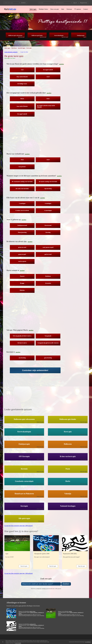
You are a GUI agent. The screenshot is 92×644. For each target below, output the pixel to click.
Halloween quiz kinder (37, 35)
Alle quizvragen (24, 518)
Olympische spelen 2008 (42, 554)
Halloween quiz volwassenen (15, 35)
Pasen (68, 469)
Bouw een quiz (55, 9)
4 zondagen (48, 203)
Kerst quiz (68, 432)
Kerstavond (48, 225)
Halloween (68, 444)
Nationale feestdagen (68, 506)
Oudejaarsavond (22, 225)
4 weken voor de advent (22, 210)
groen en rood (22, 247)
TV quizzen (78, 9)
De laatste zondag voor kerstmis (48, 182)
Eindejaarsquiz (81, 35)
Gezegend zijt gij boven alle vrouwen (48, 343)
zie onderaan (88, 642)
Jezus (48, 99)
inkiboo (70, 611)
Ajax (7, 554)
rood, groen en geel (48, 247)
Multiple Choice (43, 9)
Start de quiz (40, 422)
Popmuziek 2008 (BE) (70, 554)
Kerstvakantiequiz (59, 35)
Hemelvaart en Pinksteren (24, 494)
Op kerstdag (48, 189)
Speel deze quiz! (21, 37)
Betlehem (48, 276)
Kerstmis (24, 469)
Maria (22, 99)
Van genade (48, 336)
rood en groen (22, 261)
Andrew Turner (32, 611)
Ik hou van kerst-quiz (68, 456)
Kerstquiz (24, 506)
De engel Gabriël (48, 70)
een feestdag (22, 358)
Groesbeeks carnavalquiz (24, 481)
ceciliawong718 (32, 624)
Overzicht (41, 521)
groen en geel (22, 254)
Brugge (22, 283)
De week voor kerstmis (22, 189)
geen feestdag (48, 358)
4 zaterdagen (48, 210)
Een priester (22, 167)
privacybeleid (18, 643)
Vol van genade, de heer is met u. (22, 336)
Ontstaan (69, 9)
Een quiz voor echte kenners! (42, 557)
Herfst (68, 481)
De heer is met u (22, 343)
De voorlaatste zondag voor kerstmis (22, 182)
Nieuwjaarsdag (22, 232)
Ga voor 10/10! (9, 557)
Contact (86, 9)
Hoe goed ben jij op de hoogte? (71, 557)
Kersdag (48, 232)
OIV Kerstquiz (24, 456)
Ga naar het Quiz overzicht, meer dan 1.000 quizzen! (19, 526)
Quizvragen (33, 9)
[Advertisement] (38, 136)
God (22, 70)
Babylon (22, 290)
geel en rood (48, 254)
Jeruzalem (48, 283)
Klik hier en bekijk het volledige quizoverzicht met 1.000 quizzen (46, 589)
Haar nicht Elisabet (22, 77)
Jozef (48, 77)
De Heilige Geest (22, 84)
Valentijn (68, 494)
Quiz (63, 9)
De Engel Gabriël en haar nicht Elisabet (46, 106)
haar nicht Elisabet (22, 106)
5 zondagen (22, 203)
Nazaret (22, 276)
